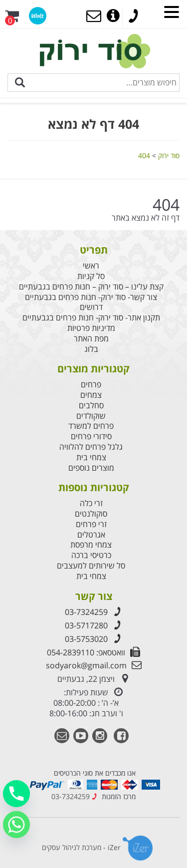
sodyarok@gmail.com (94, 665)
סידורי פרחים (91, 436)
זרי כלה (91, 503)
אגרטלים (91, 535)
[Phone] (16, 794)
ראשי (91, 266)
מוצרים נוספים (91, 468)
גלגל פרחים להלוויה (91, 447)
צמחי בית (91, 457)
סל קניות (91, 276)
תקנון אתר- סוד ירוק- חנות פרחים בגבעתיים (91, 318)
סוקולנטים (91, 514)
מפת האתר (91, 339)
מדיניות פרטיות (91, 328)
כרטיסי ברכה (91, 555)
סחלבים (91, 406)
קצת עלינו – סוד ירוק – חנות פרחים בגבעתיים (91, 287)
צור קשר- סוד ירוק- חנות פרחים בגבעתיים (91, 297)
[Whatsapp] (16, 825)
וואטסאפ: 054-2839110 (93, 652)
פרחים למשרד (91, 426)
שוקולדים (91, 416)
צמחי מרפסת (91, 545)
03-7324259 (94, 612)
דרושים (91, 307)
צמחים (91, 395)
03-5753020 (94, 639)
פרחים (91, 385)
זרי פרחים (91, 524)
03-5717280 (94, 625)
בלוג (91, 349)
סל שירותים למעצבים (91, 566)
